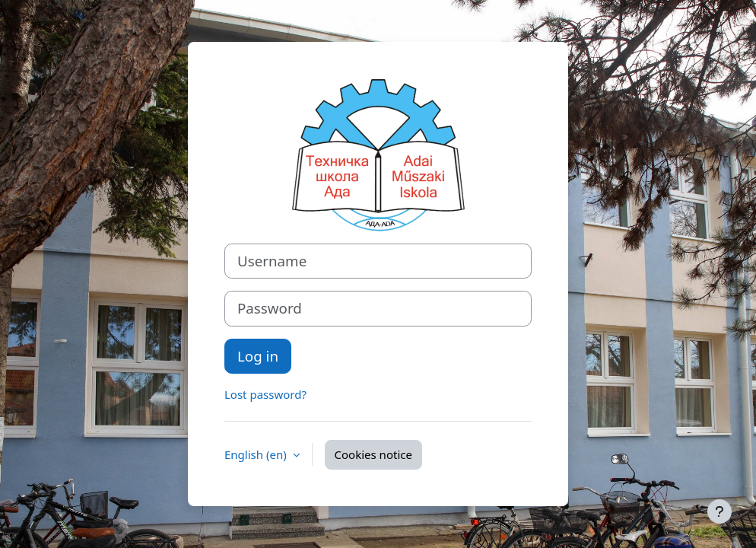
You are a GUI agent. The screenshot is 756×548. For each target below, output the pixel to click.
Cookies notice (373, 454)
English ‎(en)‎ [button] (257, 454)
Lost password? (265, 394)
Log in (258, 356)
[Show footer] (719, 511)
